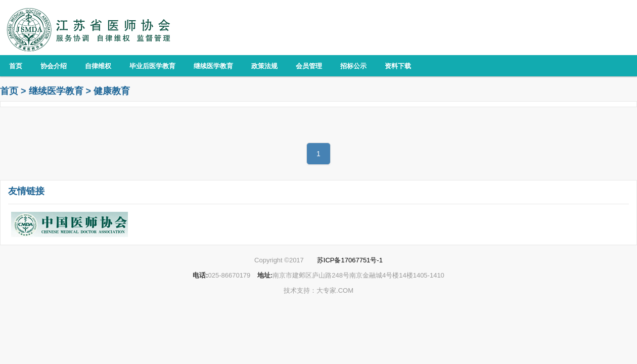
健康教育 (112, 91)
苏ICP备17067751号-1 (350, 260)
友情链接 (26, 191)
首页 (9, 91)
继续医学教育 (56, 91)
